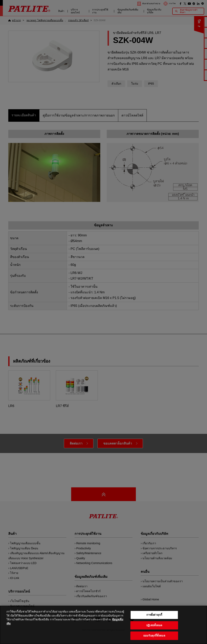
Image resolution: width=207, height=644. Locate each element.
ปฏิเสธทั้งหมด (154, 632)
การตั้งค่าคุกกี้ (154, 621)
